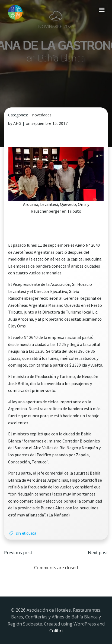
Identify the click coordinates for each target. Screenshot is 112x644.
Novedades (42, 115)
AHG (17, 123)
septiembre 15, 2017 (49, 123)
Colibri (56, 631)
